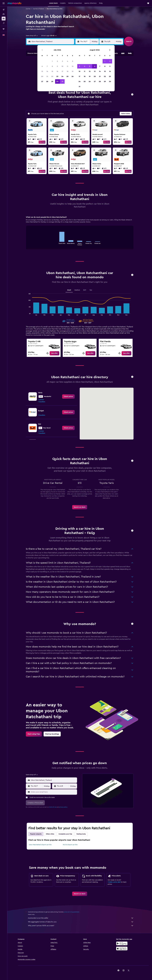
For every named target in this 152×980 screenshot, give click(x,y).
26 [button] (73, 76)
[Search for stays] (4, 14)
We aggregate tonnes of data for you (81, 922)
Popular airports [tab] (36, 834)
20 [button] (42, 76)
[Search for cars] (4, 19)
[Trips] (4, 29)
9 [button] (57, 66)
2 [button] (57, 61)
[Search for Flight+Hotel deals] (4, 23)
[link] (54, 353)
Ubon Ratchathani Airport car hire (40, 845)
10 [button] (62, 66)
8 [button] (52, 66)
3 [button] (62, 61)
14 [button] (47, 71)
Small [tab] (69, 290)
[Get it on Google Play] (122, 943)
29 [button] (52, 81)
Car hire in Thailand (38, 9)
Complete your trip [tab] (65, 834)
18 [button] (68, 71)
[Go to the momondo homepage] (14, 3)
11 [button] (67, 66)
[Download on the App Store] (122, 948)
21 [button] (47, 76)
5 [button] (73, 61)
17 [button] (62, 71)
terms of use (53, 807)
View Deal (42, 142)
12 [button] (73, 66)
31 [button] (62, 81)
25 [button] (67, 76)
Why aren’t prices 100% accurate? (81, 926)
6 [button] (42, 66)
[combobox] (32, 36)
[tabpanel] (80, 235)
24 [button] (62, 76)
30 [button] (57, 81)
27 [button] (42, 81)
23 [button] (57, 76)
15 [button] (52, 71)
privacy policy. (63, 807)
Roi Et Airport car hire (70, 845)
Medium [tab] (77, 290)
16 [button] (57, 71)
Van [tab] (91, 290)
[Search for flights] (4, 10)
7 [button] (47, 66)
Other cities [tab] (50, 834)
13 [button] (42, 71)
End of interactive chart (56, 244)
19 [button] (73, 71)
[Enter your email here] (54, 792)
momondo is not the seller (81, 918)
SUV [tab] (85, 290)
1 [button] (52, 61)
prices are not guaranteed (72, 912)
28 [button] (47, 81)
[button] (4, 3)
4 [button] (68, 61)
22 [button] (52, 76)
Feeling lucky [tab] (81, 834)
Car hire (28, 9)
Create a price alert (114, 882)
